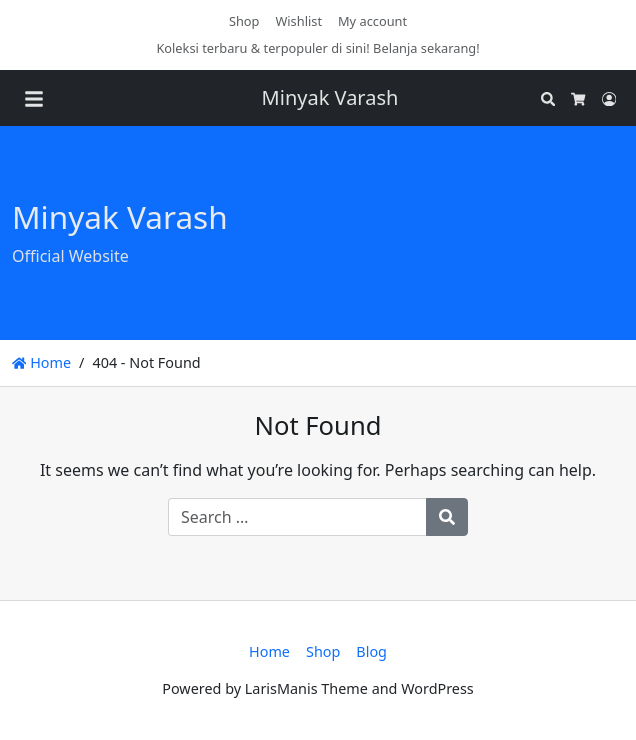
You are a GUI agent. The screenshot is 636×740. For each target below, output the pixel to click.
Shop (244, 21)
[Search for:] (297, 517)
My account (372, 21)
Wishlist (298, 21)
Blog (371, 651)
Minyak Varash (330, 97)
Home (41, 362)
